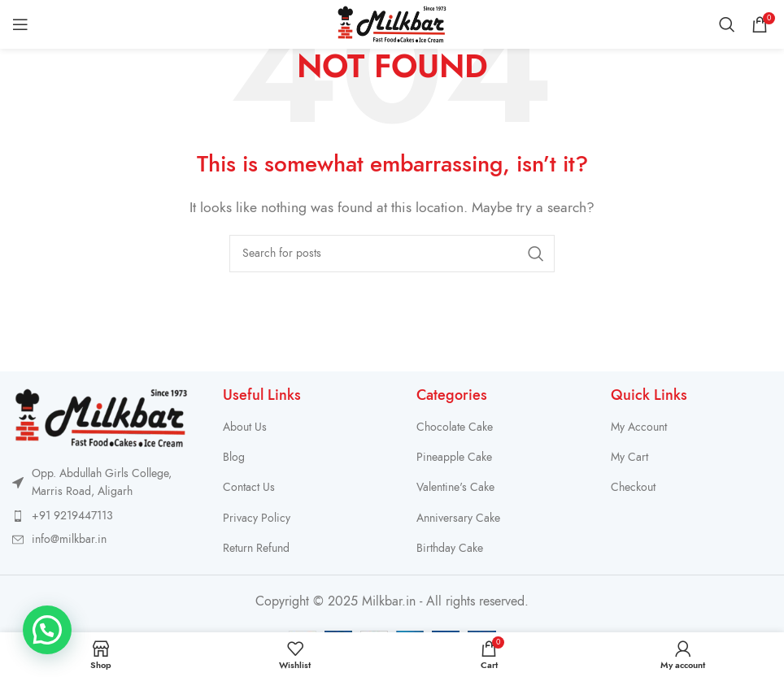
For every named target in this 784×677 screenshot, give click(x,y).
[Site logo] (392, 24)
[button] (47, 630)
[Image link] (101, 417)
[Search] (727, 24)
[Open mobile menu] (20, 24)
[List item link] (101, 516)
